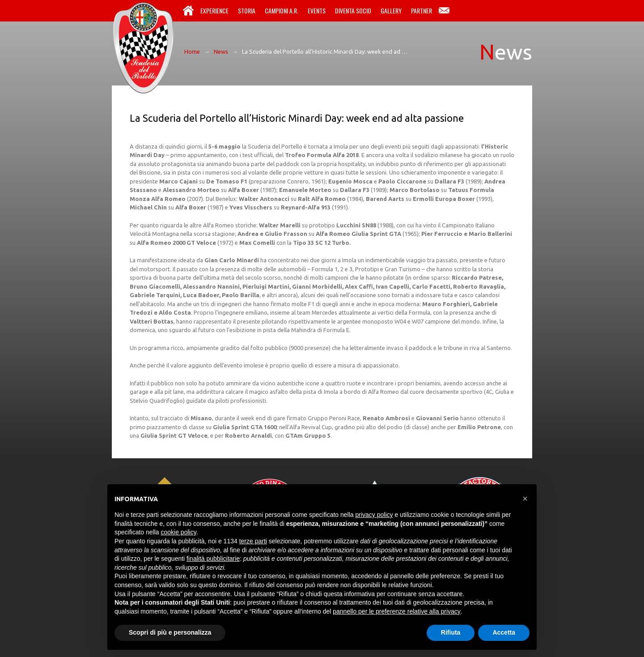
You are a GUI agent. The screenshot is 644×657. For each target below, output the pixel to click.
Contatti (444, 11)
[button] (525, 499)
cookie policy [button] (179, 532)
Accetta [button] (504, 632)
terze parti (253, 541)
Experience (214, 11)
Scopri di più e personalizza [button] (170, 632)
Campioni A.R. (282, 11)
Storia (247, 11)
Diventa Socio (353, 11)
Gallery (391, 11)
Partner (422, 11)
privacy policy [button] (374, 515)
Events (317, 11)
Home (188, 11)
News (221, 51)
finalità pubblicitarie (213, 559)
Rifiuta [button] (451, 632)
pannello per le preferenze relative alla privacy (397, 611)
